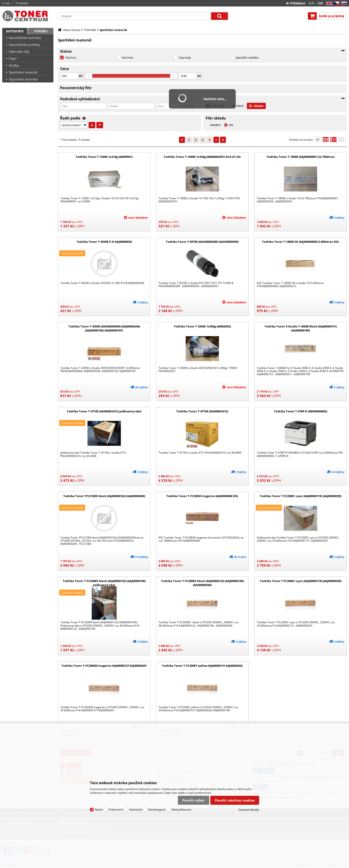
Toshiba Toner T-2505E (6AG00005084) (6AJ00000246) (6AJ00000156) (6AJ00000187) (104, 328)
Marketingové (157, 809)
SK (343, 3)
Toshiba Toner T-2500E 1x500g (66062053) (202, 326)
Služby (14, 65)
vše (231, 125)
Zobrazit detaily (249, 810)
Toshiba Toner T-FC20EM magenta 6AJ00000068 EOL (202, 496)
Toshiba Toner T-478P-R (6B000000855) (300, 411)
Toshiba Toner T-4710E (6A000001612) (202, 411)
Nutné (99, 809)
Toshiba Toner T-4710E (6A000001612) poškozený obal (104, 411)
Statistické (136, 809)
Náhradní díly (19, 51)
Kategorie (15, 31)
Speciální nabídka (247, 58)
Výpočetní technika (23, 79)
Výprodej (185, 58)
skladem (215, 125)
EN (328, 3)
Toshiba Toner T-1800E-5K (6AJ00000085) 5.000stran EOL (301, 242)
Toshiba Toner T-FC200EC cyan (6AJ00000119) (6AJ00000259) (301, 496)
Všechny (71, 58)
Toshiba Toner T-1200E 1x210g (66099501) (104, 157)
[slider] (89, 76)
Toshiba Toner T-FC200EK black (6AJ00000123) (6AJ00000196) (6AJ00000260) (202, 583)
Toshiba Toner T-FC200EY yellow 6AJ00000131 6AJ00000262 (202, 666)
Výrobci (41, 31)
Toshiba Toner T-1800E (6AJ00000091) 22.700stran (301, 157)
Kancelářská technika (25, 38)
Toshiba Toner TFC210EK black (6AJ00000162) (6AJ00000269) (104, 496)
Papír (13, 58)
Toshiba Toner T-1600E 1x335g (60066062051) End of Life (202, 157)
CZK (320, 3)
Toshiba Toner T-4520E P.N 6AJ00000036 (104, 242)
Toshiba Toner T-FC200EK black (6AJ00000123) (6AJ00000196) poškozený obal (104, 583)
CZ (336, 3)
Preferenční (116, 809)
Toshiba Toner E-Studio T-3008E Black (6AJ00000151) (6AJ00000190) (301, 328)
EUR (311, 3)
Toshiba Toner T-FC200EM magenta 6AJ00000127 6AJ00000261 (104, 666)
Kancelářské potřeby (24, 45)
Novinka (128, 58)
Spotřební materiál (23, 72)
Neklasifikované (181, 809)
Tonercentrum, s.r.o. (28, 16)
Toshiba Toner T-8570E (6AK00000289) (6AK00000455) (202, 242)
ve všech (238, 106)
